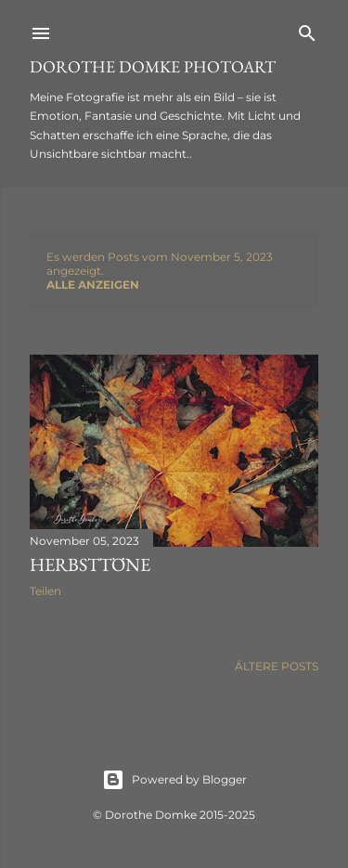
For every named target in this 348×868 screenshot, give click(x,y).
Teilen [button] (45, 591)
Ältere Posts (277, 666)
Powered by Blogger (174, 780)
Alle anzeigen (93, 285)
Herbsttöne (90, 564)
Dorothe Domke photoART (153, 66)
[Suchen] (307, 29)
